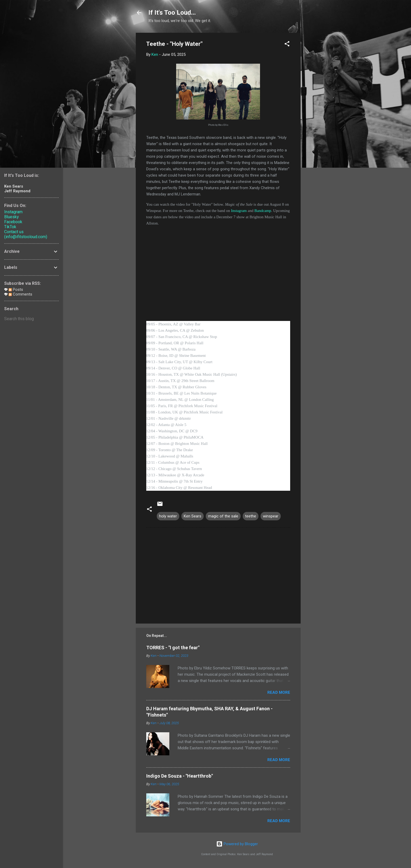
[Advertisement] (322, 111)
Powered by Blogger (237, 844)
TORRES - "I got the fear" (173, 648)
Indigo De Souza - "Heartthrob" (180, 776)
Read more (279, 692)
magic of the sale (223, 516)
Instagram (239, 211)
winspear (271, 516)
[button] (287, 45)
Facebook (13, 222)
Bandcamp (263, 211)
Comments (20, 294)
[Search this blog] (31, 319)
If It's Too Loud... (172, 13)
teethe (251, 516)
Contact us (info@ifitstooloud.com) (26, 234)
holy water (168, 516)
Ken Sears (193, 516)
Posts (16, 290)
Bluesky (12, 217)
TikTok (10, 227)
